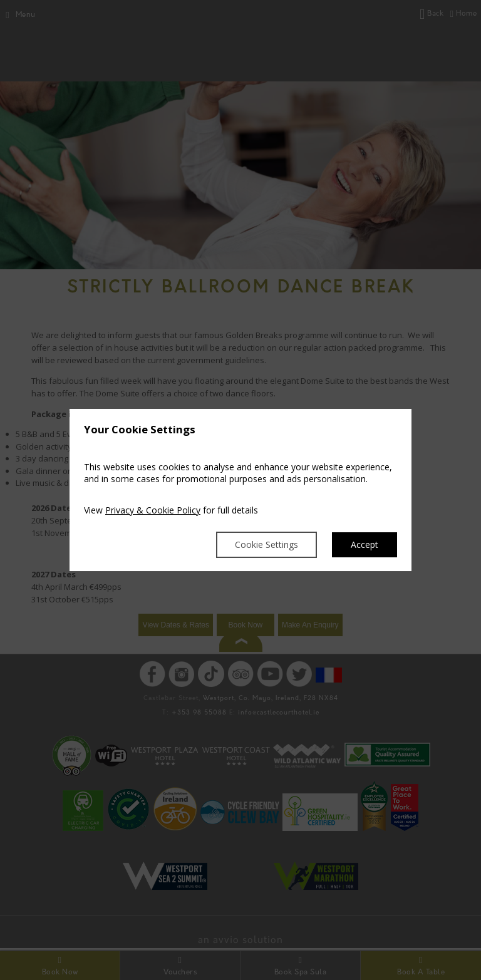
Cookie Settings (266, 544)
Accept (365, 544)
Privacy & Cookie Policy (153, 510)
